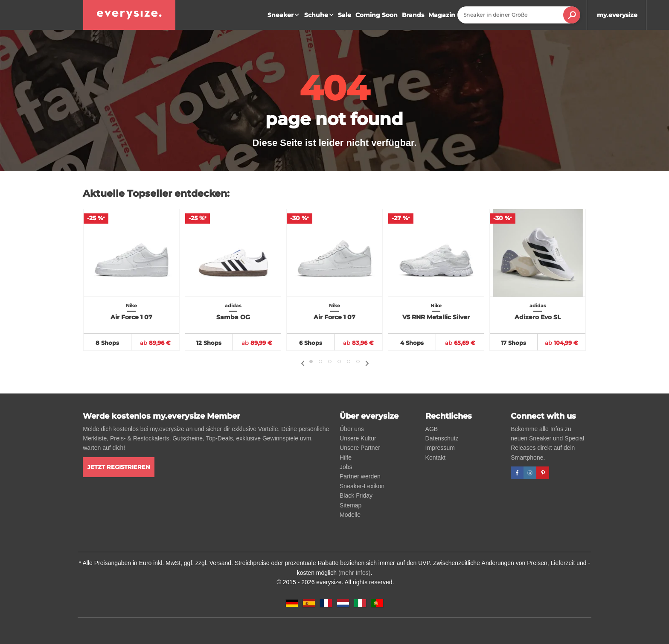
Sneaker (284, 15)
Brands (413, 15)
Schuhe (320, 15)
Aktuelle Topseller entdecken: (156, 194)
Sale (345, 15)
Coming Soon (377, 15)
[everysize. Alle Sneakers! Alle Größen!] (129, 15)
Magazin (442, 15)
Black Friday (356, 495)
